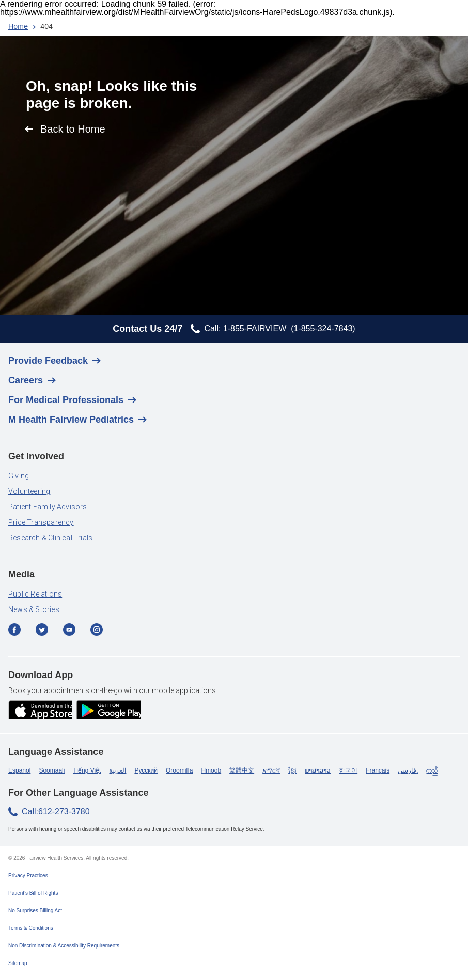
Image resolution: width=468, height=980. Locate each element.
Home (18, 26)
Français (378, 770)
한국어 (348, 770)
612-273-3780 (64, 812)
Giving (19, 476)
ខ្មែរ (292, 770)
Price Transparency (41, 522)
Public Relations (35, 594)
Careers (26, 380)
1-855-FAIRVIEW (255, 328)
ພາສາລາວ (318, 770)
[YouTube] (73, 634)
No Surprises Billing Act (35, 911)
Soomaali (52, 770)
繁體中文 (242, 770)
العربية (118, 770)
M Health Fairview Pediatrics (71, 420)
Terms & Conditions (31, 928)
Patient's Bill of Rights (33, 893)
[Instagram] (100, 634)
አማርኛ (271, 770)
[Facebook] (18, 634)
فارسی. (408, 770)
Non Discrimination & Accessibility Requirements (64, 946)
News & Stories (34, 609)
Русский (146, 770)
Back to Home (73, 129)
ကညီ (432, 770)
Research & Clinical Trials (50, 538)
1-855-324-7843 (323, 328)
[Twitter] (45, 634)
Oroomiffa (179, 770)
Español (19, 770)
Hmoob (211, 770)
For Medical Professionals (66, 400)
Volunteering (29, 491)
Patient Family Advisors (48, 507)
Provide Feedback (48, 361)
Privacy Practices (28, 875)
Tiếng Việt (87, 770)
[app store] (40, 710)
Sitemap (18, 963)
